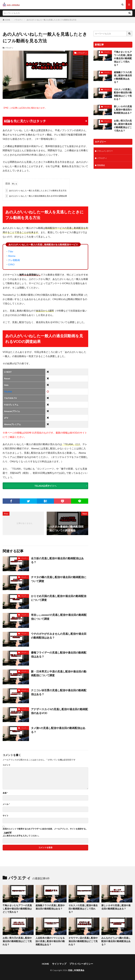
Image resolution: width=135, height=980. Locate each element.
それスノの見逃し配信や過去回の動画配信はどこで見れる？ (123, 94)
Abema (12, 256)
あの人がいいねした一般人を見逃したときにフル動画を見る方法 (51, 20)
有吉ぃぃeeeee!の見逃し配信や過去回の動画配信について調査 (59, 617)
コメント (7, 765)
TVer (11, 252)
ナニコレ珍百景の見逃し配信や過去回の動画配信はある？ (59, 692)
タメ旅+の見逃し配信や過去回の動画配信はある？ (58, 730)
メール (6, 804)
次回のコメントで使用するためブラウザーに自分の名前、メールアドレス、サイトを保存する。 (45, 829)
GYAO (11, 264)
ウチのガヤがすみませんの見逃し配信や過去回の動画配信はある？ (59, 636)
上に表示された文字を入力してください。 (21, 836)
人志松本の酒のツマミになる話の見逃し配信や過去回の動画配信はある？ (50, 941)
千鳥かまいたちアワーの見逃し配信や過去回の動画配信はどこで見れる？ (123, 58)
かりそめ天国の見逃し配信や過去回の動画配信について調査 (59, 598)
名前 (5, 793)
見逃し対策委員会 (76, 970)
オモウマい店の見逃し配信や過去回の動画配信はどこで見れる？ (83, 941)
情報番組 (101, 165)
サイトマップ (59, 964)
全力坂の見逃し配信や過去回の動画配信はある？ (57, 560)
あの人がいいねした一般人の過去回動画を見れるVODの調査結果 (36, 196)
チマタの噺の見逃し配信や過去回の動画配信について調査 (59, 579)
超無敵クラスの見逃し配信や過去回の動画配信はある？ (123, 77)
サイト (6, 816)
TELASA (8, 392)
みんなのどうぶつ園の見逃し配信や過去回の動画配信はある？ (116, 941)
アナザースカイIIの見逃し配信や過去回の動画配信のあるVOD (59, 711)
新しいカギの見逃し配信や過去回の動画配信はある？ (123, 110)
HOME (8, 20)
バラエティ (18, 20)
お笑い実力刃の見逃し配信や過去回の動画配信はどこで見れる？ (123, 126)
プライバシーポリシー (81, 964)
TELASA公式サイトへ (45, 486)
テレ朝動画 (14, 260)
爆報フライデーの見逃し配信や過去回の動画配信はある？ (59, 654)
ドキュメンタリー (105, 151)
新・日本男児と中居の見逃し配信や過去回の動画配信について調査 (59, 673)
